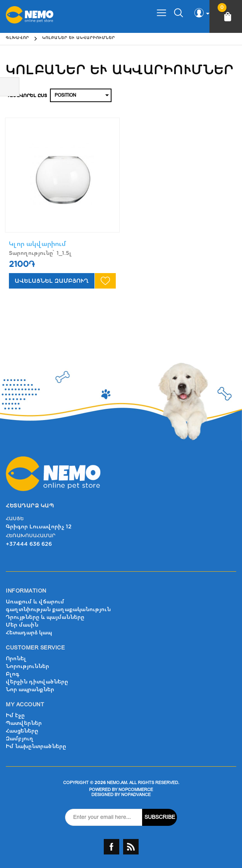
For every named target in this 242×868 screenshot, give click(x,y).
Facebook (112, 847)
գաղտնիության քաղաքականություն (58, 609)
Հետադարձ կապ (29, 633)
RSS (131, 847)
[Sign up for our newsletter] (104, 817)
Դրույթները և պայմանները (45, 617)
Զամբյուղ (20, 739)
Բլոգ (13, 674)
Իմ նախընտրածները (36, 746)
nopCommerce (136, 790)
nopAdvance (136, 795)
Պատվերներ (24, 723)
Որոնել (16, 659)
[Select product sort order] (81, 95)
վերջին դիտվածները (37, 682)
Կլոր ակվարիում (38, 244)
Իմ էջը (15, 715)
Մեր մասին (22, 625)
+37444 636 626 (29, 544)
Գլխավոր (17, 38)
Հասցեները (22, 731)
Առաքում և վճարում (35, 602)
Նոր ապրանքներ (30, 689)
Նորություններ (27, 666)
